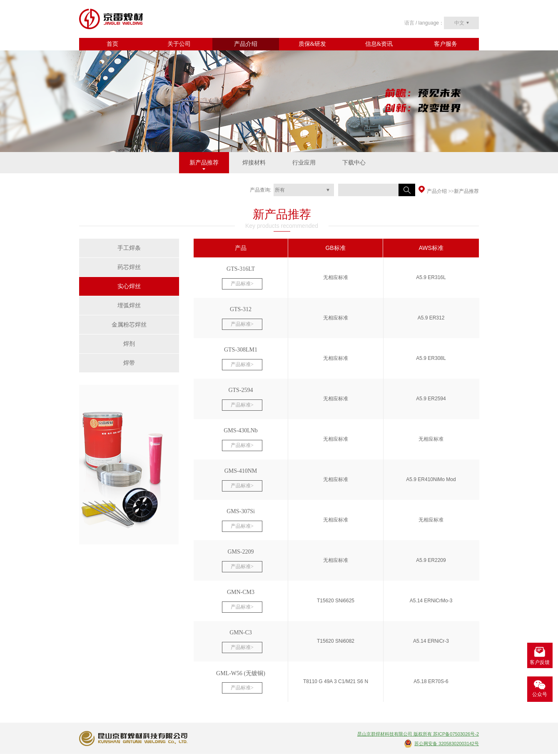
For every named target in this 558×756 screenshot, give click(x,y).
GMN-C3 (241, 632)
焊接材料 (254, 163)
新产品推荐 (204, 163)
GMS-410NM (241, 471)
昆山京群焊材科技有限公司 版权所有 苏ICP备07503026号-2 (418, 734)
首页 (112, 44)
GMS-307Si (241, 511)
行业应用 (304, 163)
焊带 (129, 363)
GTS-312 (241, 309)
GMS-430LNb (241, 430)
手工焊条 (129, 248)
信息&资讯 (379, 44)
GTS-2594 (240, 390)
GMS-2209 (240, 552)
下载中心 (354, 163)
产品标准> (242, 284)
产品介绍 (246, 44)
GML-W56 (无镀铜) (241, 673)
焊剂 (129, 344)
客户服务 (446, 44)
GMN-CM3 (241, 592)
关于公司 (179, 44)
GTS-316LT (241, 269)
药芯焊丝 (129, 267)
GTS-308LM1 (241, 350)
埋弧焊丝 (129, 306)
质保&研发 (313, 44)
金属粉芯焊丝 (129, 325)
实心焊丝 (129, 286)
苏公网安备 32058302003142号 (447, 744)
